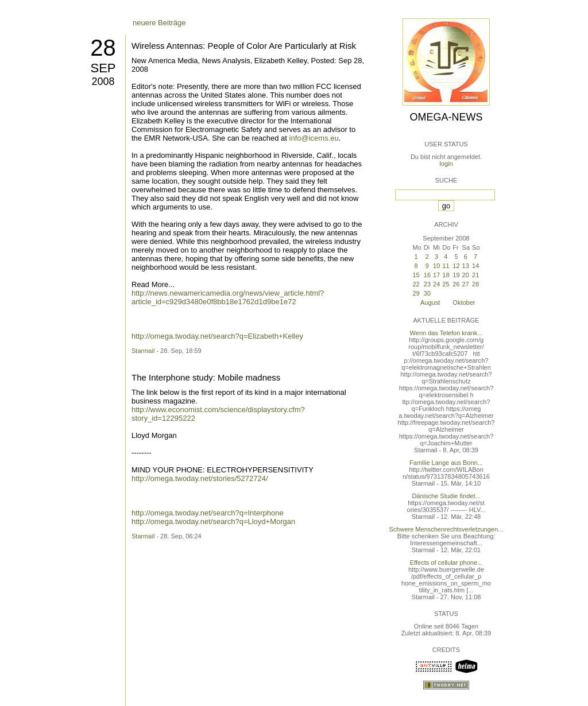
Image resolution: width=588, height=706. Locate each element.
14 (475, 266)
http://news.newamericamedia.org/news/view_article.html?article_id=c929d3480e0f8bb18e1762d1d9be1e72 (228, 297)
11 (446, 266)
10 (436, 266)
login (446, 164)
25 (446, 284)
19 (456, 275)
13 (466, 266)
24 (436, 284)
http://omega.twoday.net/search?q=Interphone (208, 513)
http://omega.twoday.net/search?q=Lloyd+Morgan (213, 521)
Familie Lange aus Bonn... (446, 463)
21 (475, 275)
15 (416, 275)
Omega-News (446, 117)
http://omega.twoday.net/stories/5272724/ (200, 478)
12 (456, 266)
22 (416, 284)
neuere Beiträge (159, 23)
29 (416, 293)
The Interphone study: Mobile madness (206, 377)
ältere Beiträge (157, 458)
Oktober (464, 302)
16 (427, 275)
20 (466, 275)
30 (427, 293)
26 (456, 284)
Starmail (143, 351)
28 (103, 48)
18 (446, 275)
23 (427, 284)
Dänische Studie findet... (446, 496)
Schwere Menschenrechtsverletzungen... (446, 529)
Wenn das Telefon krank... (446, 333)
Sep (103, 68)
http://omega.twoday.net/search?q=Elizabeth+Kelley (217, 336)
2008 (103, 82)
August (430, 302)
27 (466, 284)
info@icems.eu (314, 138)
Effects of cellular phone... (446, 563)
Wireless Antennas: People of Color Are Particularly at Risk (244, 46)
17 (436, 275)
